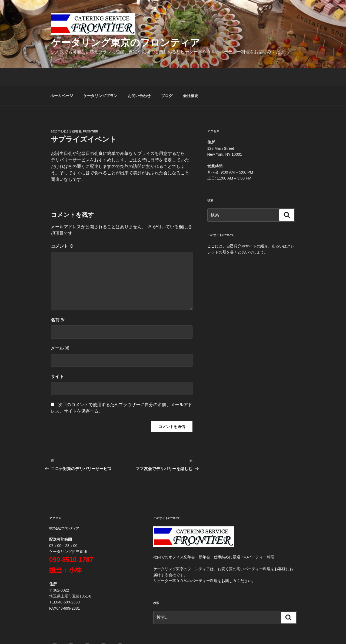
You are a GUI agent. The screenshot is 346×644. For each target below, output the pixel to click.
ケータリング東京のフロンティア (125, 43)
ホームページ (62, 78)
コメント (62, 228)
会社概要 (191, 78)
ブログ (167, 78)
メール (60, 330)
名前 (58, 302)
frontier (91, 114)
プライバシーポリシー (172, 631)
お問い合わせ (139, 78)
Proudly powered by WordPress (222, 631)
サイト (57, 359)
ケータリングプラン (100, 78)
